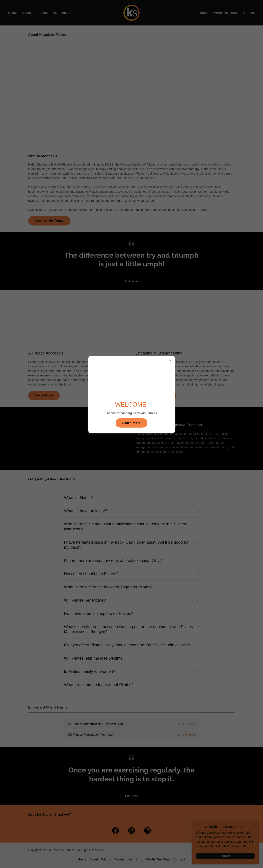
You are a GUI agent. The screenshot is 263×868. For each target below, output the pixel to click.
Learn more (131, 423)
